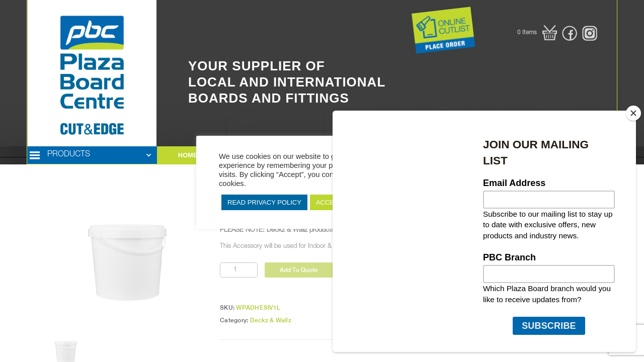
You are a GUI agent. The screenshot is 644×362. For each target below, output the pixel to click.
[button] (537, 33)
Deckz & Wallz (271, 320)
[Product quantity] (239, 270)
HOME (188, 155)
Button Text (397, 17)
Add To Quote (299, 270)
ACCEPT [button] (329, 202)
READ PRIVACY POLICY (264, 202)
